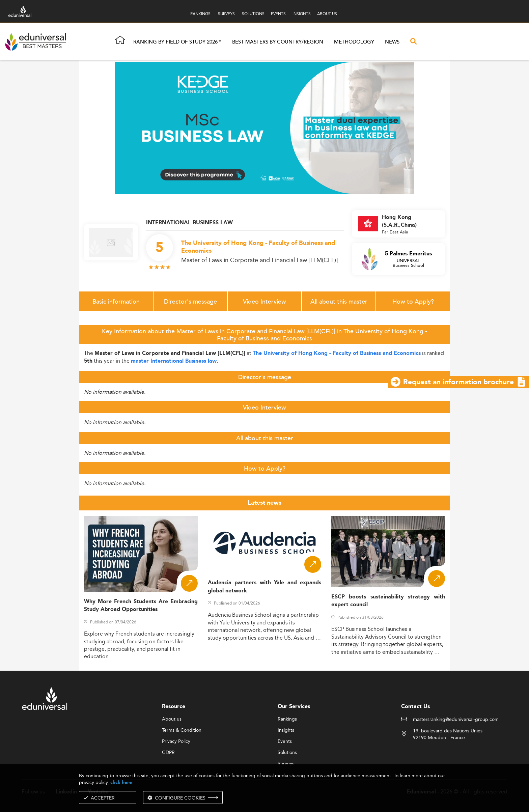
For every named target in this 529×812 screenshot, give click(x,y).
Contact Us (415, 707)
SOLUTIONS (253, 14)
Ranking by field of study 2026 (175, 42)
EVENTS (278, 14)
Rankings (287, 719)
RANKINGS (200, 14)
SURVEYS (226, 14)
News (392, 42)
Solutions (287, 753)
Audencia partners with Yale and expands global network (265, 587)
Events (285, 741)
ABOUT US (327, 14)
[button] (220, 42)
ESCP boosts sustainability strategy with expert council (388, 601)
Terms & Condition (182, 730)
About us (172, 719)
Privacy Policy (176, 741)
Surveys (286, 764)
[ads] (265, 127)
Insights (286, 730)
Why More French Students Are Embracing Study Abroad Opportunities (141, 606)
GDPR (168, 753)
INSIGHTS (302, 14)
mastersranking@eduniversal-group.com (456, 720)
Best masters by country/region (278, 42)
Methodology (354, 42)
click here (121, 782)
